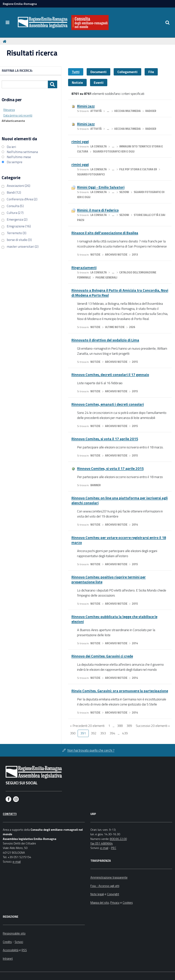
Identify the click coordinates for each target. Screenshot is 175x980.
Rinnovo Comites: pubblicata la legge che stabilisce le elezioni (114, 619)
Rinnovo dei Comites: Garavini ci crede (102, 656)
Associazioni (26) (18, 186)
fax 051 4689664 (102, 843)
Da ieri (11, 147)
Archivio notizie (116, 255)
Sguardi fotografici (91, 174)
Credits (7, 942)
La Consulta (99, 146)
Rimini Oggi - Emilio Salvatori (101, 187)
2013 (135, 255)
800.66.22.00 (118, 839)
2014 (135, 525)
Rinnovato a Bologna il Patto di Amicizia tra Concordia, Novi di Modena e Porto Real (120, 293)
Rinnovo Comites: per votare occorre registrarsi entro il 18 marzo (119, 540)
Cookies (128, 902)
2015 (135, 362)
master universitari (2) (23, 246)
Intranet (8, 958)
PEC (114, 848)
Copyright (113, 894)
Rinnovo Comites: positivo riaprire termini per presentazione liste (109, 579)
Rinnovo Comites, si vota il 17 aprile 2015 (105, 439)
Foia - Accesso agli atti (105, 886)
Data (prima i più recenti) (18, 115)
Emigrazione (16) (19, 226)
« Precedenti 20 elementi (87, 726)
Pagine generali (106, 278)
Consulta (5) (15, 206)
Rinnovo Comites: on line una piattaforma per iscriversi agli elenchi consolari (120, 500)
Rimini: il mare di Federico (98, 210)
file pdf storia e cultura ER (138, 169)
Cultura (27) (15, 213)
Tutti (76, 72)
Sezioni (124, 192)
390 (73, 733)
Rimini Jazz (86, 106)
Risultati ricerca (32, 53)
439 (125, 733)
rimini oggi (80, 141)
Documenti (98, 72)
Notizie (77, 83)
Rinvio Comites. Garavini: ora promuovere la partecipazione (120, 691)
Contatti (10, 814)
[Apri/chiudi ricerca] (167, 23)
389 (129, 726)
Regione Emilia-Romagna (20, 4)
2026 (132, 327)
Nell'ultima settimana (22, 152)
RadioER (151, 111)
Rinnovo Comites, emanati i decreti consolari (108, 404)
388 (120, 726)
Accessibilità (11, 950)
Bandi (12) (14, 192)
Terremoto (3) (17, 233)
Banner (96, 485)
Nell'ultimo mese (19, 157)
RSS (24, 950)
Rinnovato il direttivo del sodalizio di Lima (105, 340)
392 (94, 733)
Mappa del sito (100, 902)
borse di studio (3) (19, 240)
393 (103, 733)
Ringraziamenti (84, 267)
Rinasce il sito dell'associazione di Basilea (105, 233)
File (151, 72)
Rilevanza (9, 110)
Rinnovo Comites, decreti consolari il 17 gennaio (110, 375)
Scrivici (19, 942)
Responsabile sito (14, 933)
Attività (96, 111)
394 (112, 733)
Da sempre (15, 162)
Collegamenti (127, 72)
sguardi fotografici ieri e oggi (114, 152)
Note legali (97, 894)
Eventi (99, 83)
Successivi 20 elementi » (153, 726)
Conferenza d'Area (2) (22, 199)
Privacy (115, 902)
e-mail (17, 862)
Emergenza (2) (17, 219)
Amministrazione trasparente (109, 877)
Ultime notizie (115, 327)
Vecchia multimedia (127, 111)
